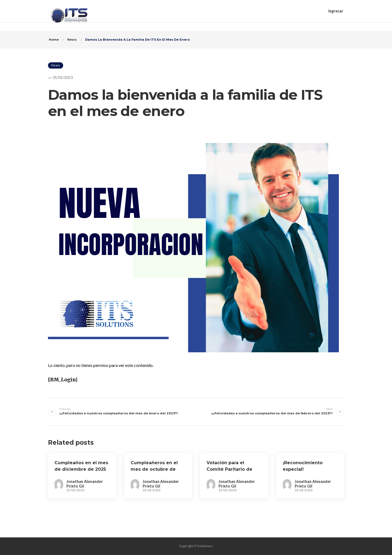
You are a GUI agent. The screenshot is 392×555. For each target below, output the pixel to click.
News (56, 65)
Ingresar (336, 11)
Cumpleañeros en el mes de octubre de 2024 (154, 469)
